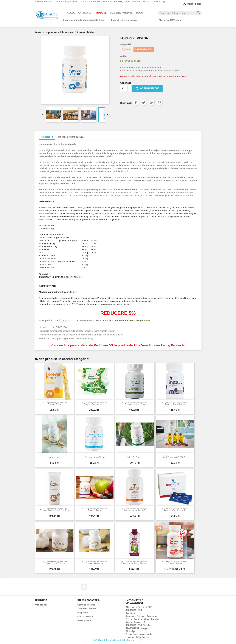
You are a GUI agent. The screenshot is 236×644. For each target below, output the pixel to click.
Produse (101, 13)
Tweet (144, 103)
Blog (140, 13)
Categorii (85, 13)
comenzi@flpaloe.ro (137, 637)
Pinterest (159, 103)
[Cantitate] (124, 88)
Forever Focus (175, 563)
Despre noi (83, 612)
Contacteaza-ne (85, 616)
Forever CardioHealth (175, 510)
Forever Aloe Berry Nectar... (135, 563)
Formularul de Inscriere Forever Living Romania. (127, 320)
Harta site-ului (85, 620)
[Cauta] (180, 13)
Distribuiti (136, 103)
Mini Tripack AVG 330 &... (175, 457)
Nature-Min (54, 457)
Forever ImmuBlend (95, 457)
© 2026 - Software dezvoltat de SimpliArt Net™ (118, 640)
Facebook (84, 587)
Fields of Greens (135, 457)
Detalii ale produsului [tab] (71, 137)
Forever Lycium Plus (135, 404)
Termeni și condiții (87, 609)
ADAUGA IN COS (147, 88)
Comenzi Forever (121, 13)
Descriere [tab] (47, 137)
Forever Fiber (54, 404)
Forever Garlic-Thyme (54, 563)
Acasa (71, 13)
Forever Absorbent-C (135, 510)
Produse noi (41, 605)
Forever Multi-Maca (175, 404)
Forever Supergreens (95, 404)
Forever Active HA (95, 563)
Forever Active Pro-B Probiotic (55, 510)
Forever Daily (95, 510)
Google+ (151, 103)
